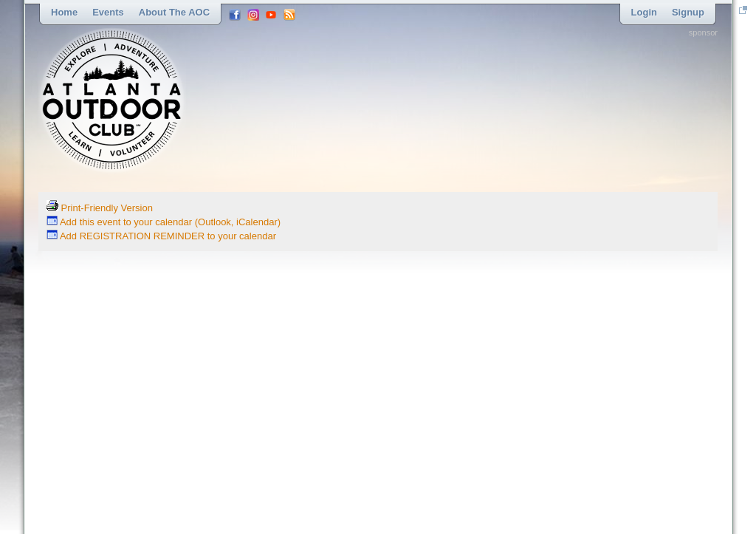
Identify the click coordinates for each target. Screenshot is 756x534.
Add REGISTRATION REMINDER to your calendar (161, 236)
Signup (688, 12)
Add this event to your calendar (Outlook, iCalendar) (164, 222)
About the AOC (174, 12)
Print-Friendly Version (100, 208)
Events (108, 12)
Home (64, 12)
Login (644, 12)
